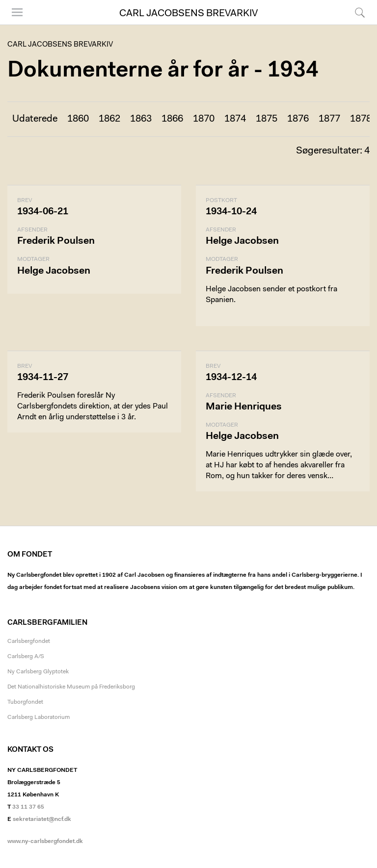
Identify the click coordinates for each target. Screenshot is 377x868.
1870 (204, 119)
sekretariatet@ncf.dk (42, 819)
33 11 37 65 (28, 807)
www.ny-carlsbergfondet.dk (45, 842)
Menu (17, 12)
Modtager (33, 259)
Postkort (221, 201)
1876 (298, 119)
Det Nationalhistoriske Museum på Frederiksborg (71, 687)
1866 (172, 119)
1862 (109, 119)
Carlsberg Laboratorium (39, 717)
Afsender (32, 230)
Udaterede (35, 119)
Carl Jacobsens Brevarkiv (188, 14)
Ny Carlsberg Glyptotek (38, 672)
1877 (329, 119)
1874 (235, 119)
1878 (361, 119)
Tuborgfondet (25, 702)
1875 (267, 119)
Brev (25, 201)
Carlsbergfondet (29, 641)
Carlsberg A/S (26, 657)
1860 (78, 119)
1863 (141, 119)
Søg (360, 12)
